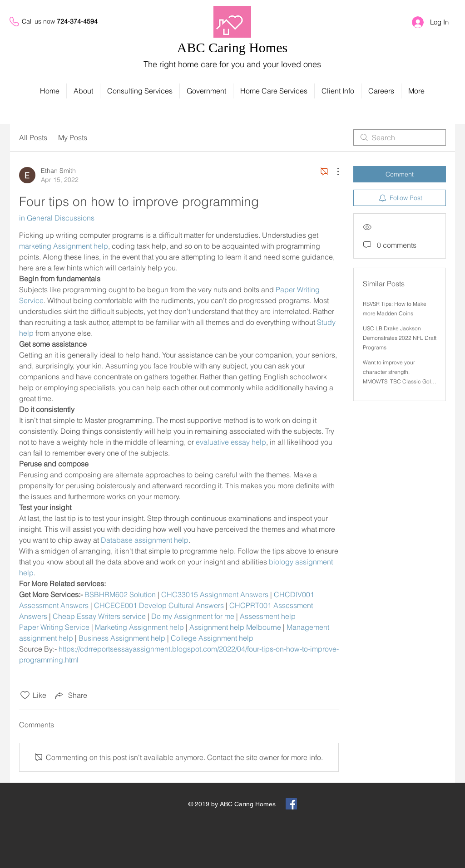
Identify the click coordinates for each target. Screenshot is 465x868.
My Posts (73, 137)
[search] (400, 137)
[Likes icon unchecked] (25, 695)
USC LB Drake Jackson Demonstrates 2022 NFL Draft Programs (400, 338)
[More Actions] (333, 172)
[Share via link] (70, 695)
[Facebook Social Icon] (291, 804)
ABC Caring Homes (232, 47)
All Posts (33, 137)
